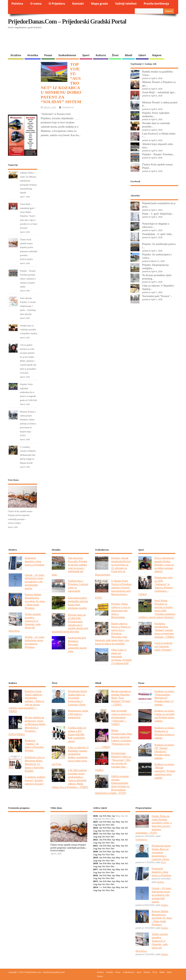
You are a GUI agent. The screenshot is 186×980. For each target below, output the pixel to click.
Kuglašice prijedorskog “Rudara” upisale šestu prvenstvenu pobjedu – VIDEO (164, 630)
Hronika (33, 55)
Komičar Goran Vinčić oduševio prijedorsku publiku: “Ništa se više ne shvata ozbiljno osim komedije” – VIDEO (27, 701)
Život (115, 55)
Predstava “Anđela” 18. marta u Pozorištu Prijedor (34, 745)
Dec (113, 825)
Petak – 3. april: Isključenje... (158, 214)
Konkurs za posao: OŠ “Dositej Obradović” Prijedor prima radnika (164, 751)
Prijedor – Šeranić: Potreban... (158, 154)
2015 (95, 881)
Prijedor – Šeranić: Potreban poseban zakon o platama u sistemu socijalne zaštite (28, 279)
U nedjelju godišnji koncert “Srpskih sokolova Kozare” (35, 780)
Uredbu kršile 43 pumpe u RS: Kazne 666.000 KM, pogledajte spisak (77, 734)
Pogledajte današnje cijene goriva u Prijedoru (35, 561)
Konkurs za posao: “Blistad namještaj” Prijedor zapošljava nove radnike (165, 771)
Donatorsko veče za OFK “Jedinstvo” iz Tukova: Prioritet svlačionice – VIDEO (156, 586)
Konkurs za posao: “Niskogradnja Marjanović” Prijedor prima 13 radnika (164, 698)
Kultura (101, 55)
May (118, 822)
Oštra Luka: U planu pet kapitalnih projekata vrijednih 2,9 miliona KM (121, 656)
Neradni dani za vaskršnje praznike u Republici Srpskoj (29, 330)
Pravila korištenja (156, 4)
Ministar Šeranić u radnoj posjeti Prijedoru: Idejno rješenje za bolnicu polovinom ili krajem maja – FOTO (28, 424)
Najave (157, 55)
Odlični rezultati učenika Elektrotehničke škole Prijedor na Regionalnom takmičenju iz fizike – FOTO (112, 784)
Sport (86, 55)
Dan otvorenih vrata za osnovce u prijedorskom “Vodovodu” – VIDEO (121, 717)
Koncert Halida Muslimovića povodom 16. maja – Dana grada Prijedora (35, 601)
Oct (104, 825)
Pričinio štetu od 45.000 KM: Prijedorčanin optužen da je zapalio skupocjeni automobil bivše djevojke (70, 623)
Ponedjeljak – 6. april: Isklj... (158, 234)
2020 (95, 851)
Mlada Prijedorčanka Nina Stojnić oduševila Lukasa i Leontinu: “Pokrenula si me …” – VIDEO (114, 739)
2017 (95, 869)
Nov (108, 825)
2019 (95, 857)
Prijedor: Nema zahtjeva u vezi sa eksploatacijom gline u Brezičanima (121, 610)
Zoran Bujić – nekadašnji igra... (159, 92)
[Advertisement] (77, 43)
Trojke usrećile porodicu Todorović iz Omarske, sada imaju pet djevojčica (25, 622)
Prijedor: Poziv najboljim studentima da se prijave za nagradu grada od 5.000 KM (28, 392)
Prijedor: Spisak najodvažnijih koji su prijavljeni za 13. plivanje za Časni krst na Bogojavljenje (113, 566)
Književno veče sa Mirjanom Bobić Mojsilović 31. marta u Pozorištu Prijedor (35, 764)
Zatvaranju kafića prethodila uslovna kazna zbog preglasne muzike (78, 603)
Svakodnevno (67, 55)
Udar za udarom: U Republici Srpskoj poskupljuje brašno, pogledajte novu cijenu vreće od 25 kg (70, 756)
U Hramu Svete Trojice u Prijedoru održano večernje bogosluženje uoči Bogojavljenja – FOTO (113, 589)
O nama (36, 4)
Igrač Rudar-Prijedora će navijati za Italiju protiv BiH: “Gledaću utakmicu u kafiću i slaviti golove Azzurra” (157, 609)
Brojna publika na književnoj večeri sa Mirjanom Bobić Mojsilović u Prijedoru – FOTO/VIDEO (27, 726)
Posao (48, 55)
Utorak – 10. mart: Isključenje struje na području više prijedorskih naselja (35, 582)
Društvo (16, 55)
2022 (95, 840)
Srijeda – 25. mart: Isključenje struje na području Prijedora (35, 642)
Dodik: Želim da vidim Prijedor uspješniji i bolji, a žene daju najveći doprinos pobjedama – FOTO (153, 824)
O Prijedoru (57, 4)
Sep (99, 825)
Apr (113, 816)
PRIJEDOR (27, 828)
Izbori (142, 55)
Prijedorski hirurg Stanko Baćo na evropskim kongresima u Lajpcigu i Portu (77, 698)
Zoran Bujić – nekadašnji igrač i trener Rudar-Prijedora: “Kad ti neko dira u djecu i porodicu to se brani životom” (29, 216)
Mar (109, 816)
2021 (95, 846)
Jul (126, 822)
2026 (95, 816)
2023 (95, 834)
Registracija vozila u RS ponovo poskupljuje (78, 714)
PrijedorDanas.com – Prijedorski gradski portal (67, 21)
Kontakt (78, 4)
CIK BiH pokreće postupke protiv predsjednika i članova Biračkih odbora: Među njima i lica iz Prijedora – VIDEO (70, 778)
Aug (95, 825)
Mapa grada (99, 4)
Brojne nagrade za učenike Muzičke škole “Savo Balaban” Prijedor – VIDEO (121, 698)
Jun (123, 822)
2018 (95, 863)
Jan (101, 816)
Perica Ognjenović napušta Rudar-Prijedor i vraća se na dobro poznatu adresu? (164, 565)
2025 (95, 822)
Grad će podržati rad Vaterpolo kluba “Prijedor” (163, 646)
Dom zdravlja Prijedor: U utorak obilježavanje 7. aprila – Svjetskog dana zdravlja (28, 306)
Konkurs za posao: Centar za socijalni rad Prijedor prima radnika (164, 716)
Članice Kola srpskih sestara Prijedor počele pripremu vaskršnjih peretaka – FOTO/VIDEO (69, 848)
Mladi (129, 55)
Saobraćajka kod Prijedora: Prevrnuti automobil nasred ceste (77, 644)
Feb (105, 816)
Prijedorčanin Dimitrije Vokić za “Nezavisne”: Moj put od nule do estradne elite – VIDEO (113, 761)
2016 (95, 875)
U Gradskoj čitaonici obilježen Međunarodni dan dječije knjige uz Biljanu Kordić (28, 455)
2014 (95, 887)
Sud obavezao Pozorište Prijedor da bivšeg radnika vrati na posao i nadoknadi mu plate (70, 566)
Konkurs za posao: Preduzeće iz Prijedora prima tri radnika (164, 733)
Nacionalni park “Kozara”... (157, 296)
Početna (17, 4)
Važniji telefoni (126, 4)
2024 (95, 828)
